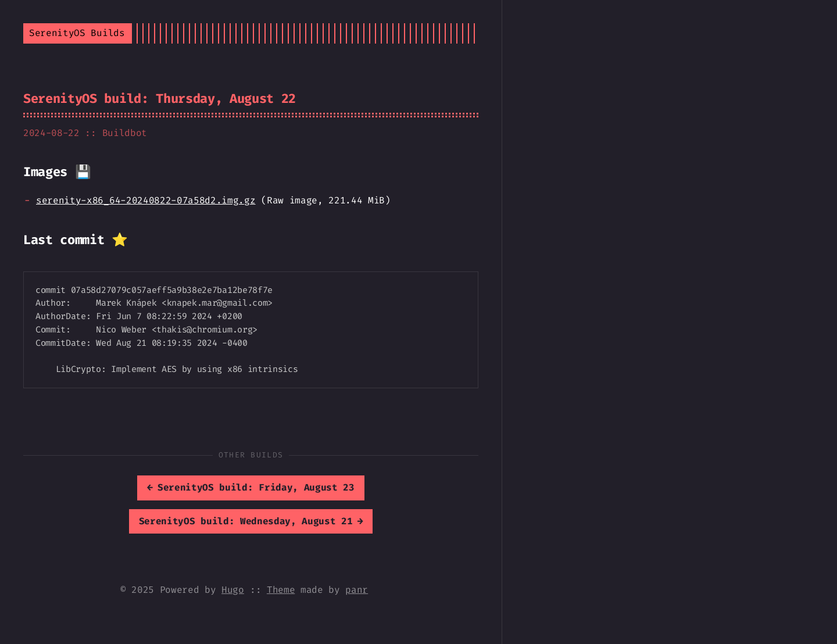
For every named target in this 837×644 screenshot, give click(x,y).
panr (357, 590)
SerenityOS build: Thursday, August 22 (160, 99)
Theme (281, 590)
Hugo (233, 590)
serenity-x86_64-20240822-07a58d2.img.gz (146, 200)
